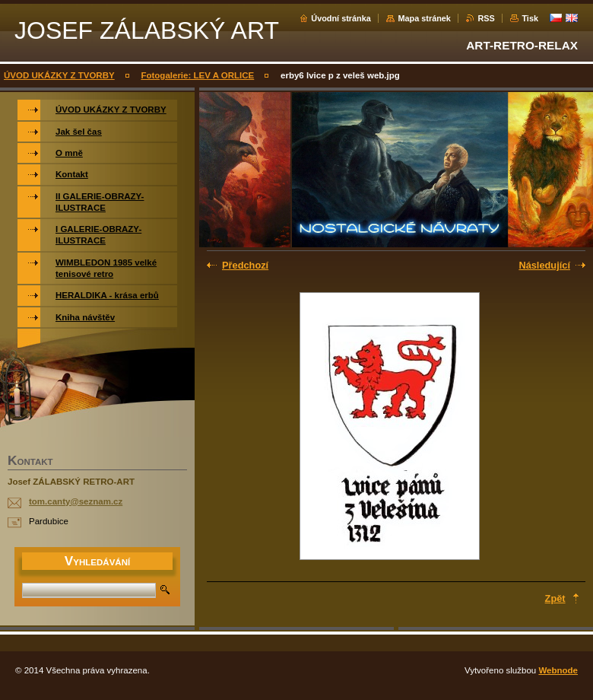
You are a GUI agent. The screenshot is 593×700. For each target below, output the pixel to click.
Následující (544, 265)
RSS (486, 18)
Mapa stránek (424, 18)
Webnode (558, 670)
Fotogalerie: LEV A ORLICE (197, 75)
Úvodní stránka (341, 18)
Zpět (555, 598)
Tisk (530, 18)
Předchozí (245, 265)
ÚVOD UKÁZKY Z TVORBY (59, 75)
